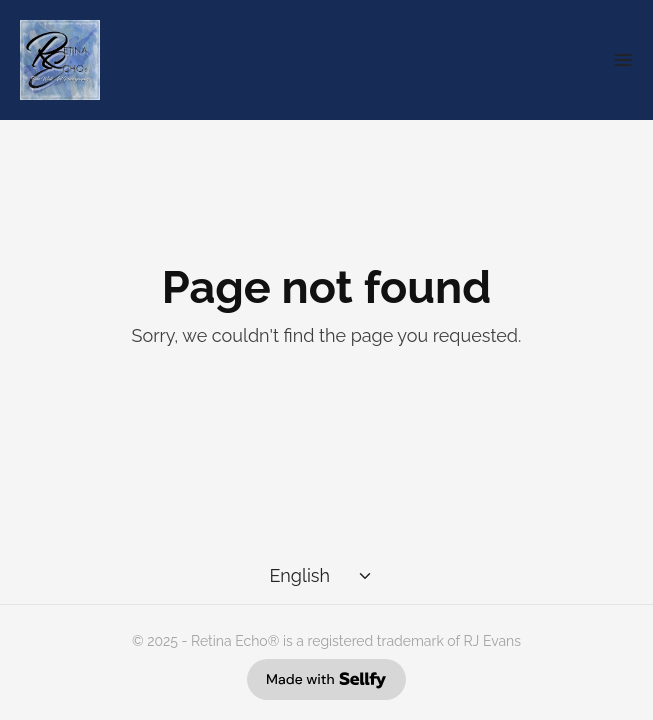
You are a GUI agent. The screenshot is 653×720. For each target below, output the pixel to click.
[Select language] (323, 576)
